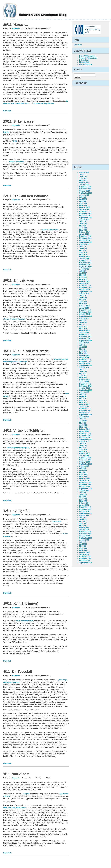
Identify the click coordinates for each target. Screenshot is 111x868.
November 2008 (85, 485)
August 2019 (84, 220)
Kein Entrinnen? (26, 603)
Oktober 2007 (84, 511)
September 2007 (86, 513)
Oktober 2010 (84, 437)
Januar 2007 (84, 530)
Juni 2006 (83, 544)
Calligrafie (21, 511)
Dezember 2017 (85, 261)
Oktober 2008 (84, 487)
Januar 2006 (84, 554)
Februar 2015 (84, 331)
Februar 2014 (84, 355)
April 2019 (83, 228)
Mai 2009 (83, 472)
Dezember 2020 (85, 187)
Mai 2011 (83, 423)
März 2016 (83, 304)
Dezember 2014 (85, 335)
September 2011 (86, 415)
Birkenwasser (24, 121)
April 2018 (83, 253)
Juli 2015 (83, 320)
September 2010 (86, 439)
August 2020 (84, 195)
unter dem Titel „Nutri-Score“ (15, 808)
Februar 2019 (84, 232)
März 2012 (83, 402)
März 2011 (83, 427)
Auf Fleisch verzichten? (32, 351)
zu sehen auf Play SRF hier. (44, 103)
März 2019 (83, 230)
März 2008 (83, 501)
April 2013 (83, 376)
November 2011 (85, 411)
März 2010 (83, 452)
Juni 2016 (83, 298)
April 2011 (83, 425)
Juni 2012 (83, 396)
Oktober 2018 (84, 240)
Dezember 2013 (85, 359)
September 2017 (86, 267)
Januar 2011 (84, 431)
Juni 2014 (83, 347)
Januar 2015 (84, 333)
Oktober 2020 (84, 191)
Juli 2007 (83, 517)
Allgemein (16, 28)
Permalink (7, 111)
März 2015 (83, 329)
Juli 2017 (83, 271)
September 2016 (86, 292)
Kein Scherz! (84, 60)
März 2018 (83, 255)
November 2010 (85, 435)
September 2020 (86, 193)
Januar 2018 (84, 259)
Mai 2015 (83, 324)
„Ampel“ (26, 794)
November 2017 (85, 263)
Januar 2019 (84, 234)
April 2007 (83, 524)
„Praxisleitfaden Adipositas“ (14, 319)
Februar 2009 (84, 478)
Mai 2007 (83, 522)
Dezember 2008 (85, 483)
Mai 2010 (83, 448)
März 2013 (83, 378)
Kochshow (57, 522)
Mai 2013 (83, 374)
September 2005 (86, 563)
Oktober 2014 (84, 339)
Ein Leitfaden (24, 280)
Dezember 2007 (85, 507)
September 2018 (86, 242)
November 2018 (85, 238)
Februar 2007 (84, 528)
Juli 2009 (83, 468)
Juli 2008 (83, 493)
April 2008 (83, 499)
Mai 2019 (83, 226)
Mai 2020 (83, 201)
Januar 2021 (84, 185)
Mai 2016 (83, 300)
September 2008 (86, 489)
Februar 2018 (84, 257)
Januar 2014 (84, 357)
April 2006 (83, 548)
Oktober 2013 (84, 363)
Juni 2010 (83, 446)
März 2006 (83, 550)
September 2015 (86, 316)
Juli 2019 (83, 222)
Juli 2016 (83, 296)
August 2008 (84, 491)
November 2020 (85, 189)
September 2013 (86, 365)
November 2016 (85, 287)
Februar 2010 (84, 454)
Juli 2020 (83, 197)
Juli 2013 (83, 370)
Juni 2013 (83, 372)
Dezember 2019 (85, 211)
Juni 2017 (83, 273)
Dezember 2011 (85, 409)
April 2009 (83, 474)
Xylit (15, 141)
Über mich (78, 45)
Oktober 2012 (84, 388)
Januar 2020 (84, 209)
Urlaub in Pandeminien (88, 58)
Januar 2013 (84, 382)
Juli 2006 (83, 542)
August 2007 (84, 515)
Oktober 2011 (84, 413)
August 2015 (84, 318)
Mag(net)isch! (85, 62)
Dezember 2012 (85, 384)
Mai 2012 (83, 398)
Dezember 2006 (85, 532)
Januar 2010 (84, 456)
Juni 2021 (83, 177)
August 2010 (84, 441)
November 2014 (85, 337)
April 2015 (83, 326)
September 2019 (86, 218)
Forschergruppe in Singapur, (18, 448)
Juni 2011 (83, 421)
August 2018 (84, 244)
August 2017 (84, 269)
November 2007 (85, 509)
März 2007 (83, 526)
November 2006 (85, 534)
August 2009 (84, 466)
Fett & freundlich (86, 64)
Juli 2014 (83, 345)
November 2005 (85, 558)
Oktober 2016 (84, 290)
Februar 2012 (84, 405)
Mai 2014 (83, 349)
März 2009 (83, 476)
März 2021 (83, 181)
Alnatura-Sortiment (16, 162)
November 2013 (85, 361)
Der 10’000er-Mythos (87, 56)
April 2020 (83, 203)
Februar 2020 (84, 207)
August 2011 (84, 417)
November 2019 (85, 214)
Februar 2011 (84, 429)
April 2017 (83, 277)
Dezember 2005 (85, 556)
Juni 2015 (83, 322)
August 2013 (84, 368)
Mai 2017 (83, 275)
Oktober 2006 (84, 536)
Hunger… (21, 25)
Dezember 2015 (85, 310)
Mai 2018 (83, 251)
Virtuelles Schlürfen (29, 430)
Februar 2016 (84, 306)
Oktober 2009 (84, 462)
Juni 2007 (83, 519)
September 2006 (86, 538)
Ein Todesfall (22, 671)
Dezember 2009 (85, 458)
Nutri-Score (21, 774)
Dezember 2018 (85, 236)
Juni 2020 (83, 199)
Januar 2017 (84, 283)
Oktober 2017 (84, 265)
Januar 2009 (84, 480)
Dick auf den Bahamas (31, 196)
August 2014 (84, 343)
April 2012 (83, 400)
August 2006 (84, 540)
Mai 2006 (83, 546)
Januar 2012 (84, 407)
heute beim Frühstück (24, 621)
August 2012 (84, 392)
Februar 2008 (84, 503)
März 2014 (83, 353)
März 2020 (83, 205)
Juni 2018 (83, 248)
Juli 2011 (83, 419)
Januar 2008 (84, 505)
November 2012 (85, 386)
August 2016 (84, 294)
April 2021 (83, 179)
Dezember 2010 (85, 433)
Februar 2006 (84, 552)
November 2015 (85, 312)
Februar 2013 (84, 380)
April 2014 (83, 351)
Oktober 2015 (84, 314)
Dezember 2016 (85, 285)
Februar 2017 (84, 281)
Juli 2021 (83, 175)
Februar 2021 (84, 183)
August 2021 (84, 172)
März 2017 (83, 279)
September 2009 (86, 464)
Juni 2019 (83, 224)
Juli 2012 (83, 394)
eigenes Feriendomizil (51, 230)
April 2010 (83, 450)
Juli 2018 (83, 246)
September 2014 (86, 341)
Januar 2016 (84, 308)
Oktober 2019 (84, 216)
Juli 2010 (83, 444)
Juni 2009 (83, 470)
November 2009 (85, 460)
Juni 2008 (83, 495)
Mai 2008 (83, 497)
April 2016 (83, 302)
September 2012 (86, 390)
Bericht (6, 132)
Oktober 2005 (84, 561)
